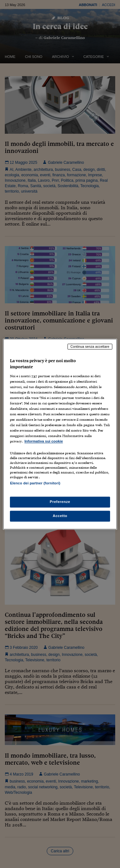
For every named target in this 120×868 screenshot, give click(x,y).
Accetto (60, 516)
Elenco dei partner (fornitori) (35, 483)
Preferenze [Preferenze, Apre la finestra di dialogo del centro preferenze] (60, 502)
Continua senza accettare (90, 346)
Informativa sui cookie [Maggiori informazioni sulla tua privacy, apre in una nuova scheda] (44, 442)
